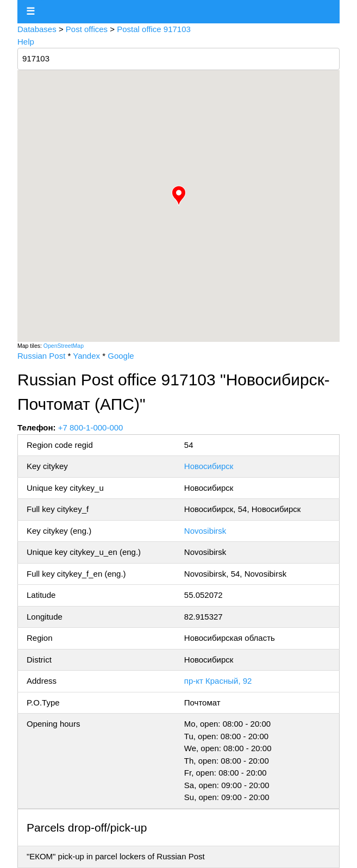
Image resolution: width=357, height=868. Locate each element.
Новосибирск (209, 466)
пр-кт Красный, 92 (218, 681)
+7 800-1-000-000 (91, 427)
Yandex (86, 356)
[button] (179, 196)
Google (121, 356)
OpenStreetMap (64, 346)
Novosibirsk (205, 531)
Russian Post (41, 356)
